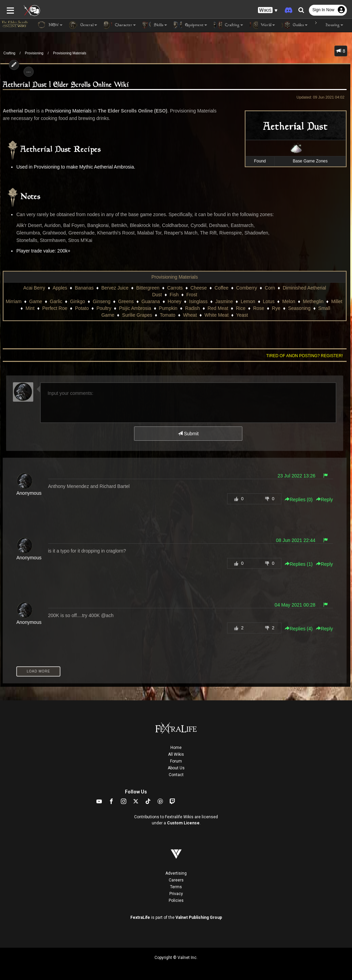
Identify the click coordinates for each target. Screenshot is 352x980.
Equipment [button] (190, 25)
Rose (259, 308)
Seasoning (299, 308)
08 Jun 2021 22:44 (296, 540)
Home (176, 748)
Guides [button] (295, 25)
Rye (276, 308)
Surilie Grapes (137, 315)
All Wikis (176, 754)
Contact (176, 775)
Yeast (242, 315)
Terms (176, 887)
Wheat (190, 315)
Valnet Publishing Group (199, 917)
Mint (30, 308)
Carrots (175, 288)
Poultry (104, 308)
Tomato (168, 315)
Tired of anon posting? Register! (305, 356)
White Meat (217, 315)
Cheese (199, 288)
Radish (192, 308)
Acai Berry (34, 288)
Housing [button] (329, 25)
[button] (268, 10)
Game (36, 301)
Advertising (176, 873)
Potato (82, 308)
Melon (289, 301)
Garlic (56, 301)
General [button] (83, 25)
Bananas (84, 288)
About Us (176, 768)
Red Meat (218, 308)
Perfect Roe (55, 308)
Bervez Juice (115, 288)
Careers (176, 880)
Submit (188, 434)
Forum (176, 761)
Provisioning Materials (70, 53)
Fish (174, 295)
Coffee (221, 288)
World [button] (262, 25)
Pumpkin (168, 308)
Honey (174, 301)
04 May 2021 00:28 (295, 605)
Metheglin (313, 301)
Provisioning (34, 53)
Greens (126, 301)
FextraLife (140, 917)
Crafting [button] (228, 25)
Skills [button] (155, 25)
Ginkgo (77, 301)
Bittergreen (148, 288)
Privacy (176, 894)
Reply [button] (325, 500)
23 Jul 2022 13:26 (297, 476)
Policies (176, 900)
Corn (270, 288)
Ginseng (101, 301)
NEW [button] (50, 25)
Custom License (183, 823)
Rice (241, 308)
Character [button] (120, 25)
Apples (60, 288)
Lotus (269, 301)
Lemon (248, 301)
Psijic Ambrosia (135, 308)
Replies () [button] (299, 500)
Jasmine (224, 301)
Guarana (151, 301)
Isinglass (198, 301)
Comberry (247, 288)
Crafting (9, 53)
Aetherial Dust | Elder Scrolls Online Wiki (66, 85)
